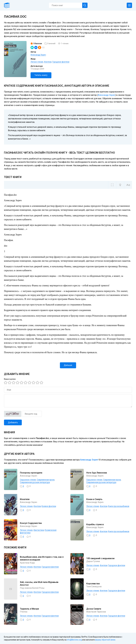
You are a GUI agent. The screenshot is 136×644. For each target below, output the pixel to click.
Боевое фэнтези (49, 506)
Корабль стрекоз (95, 524)
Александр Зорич (38, 55)
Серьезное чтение (28, 480)
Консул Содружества (31, 523)
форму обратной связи (105, 640)
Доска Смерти (94, 609)
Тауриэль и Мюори (29, 609)
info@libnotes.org (74, 640)
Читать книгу (41, 75)
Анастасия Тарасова (96, 612)
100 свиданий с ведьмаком (100, 558)
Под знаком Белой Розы (32, 588)
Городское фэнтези (61, 62)
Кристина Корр (27, 563)
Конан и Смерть (94, 499)
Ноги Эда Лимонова (97, 473)
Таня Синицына (94, 587)
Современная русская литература (35, 482)
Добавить (13, 422)
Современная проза (46, 480)
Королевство (93, 584)
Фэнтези (48, 62)
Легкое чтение (37, 62)
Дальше (68, 365)
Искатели (25, 499)
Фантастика (39, 530)
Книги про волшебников (119, 506)
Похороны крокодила (31, 473)
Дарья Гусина (93, 561)
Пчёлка (24, 612)
